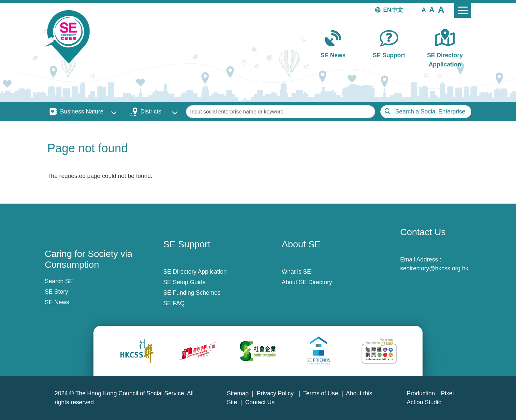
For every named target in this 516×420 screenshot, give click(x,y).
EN (387, 10)
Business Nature (82, 111)
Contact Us (260, 402)
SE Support (389, 55)
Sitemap (238, 393)
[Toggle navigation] (463, 11)
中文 (397, 10)
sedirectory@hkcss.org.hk (434, 268)
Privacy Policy (276, 393)
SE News (333, 55)
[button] (424, 10)
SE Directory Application (445, 60)
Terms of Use (321, 393)
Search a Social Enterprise (430, 111)
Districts (151, 111)
